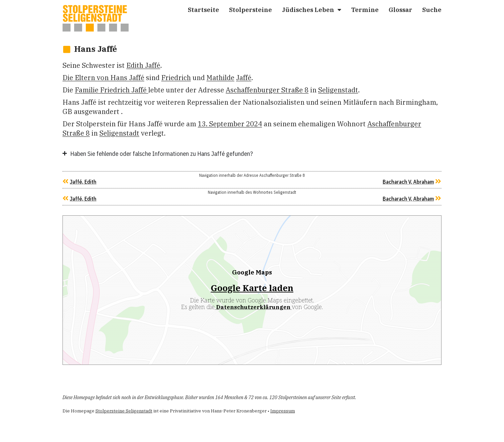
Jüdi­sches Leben (312, 10)
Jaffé (244, 78)
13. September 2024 (230, 124)
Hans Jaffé (96, 49)
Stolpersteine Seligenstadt (124, 411)
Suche (432, 10)
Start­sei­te (203, 10)
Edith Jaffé (143, 65)
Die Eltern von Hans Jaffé (103, 78)
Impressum (283, 411)
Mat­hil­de (220, 78)
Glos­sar (400, 10)
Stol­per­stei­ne (251, 10)
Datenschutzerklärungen (253, 307)
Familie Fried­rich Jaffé (112, 90)
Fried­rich (176, 78)
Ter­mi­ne (365, 10)
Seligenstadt (338, 90)
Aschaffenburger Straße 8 (267, 90)
